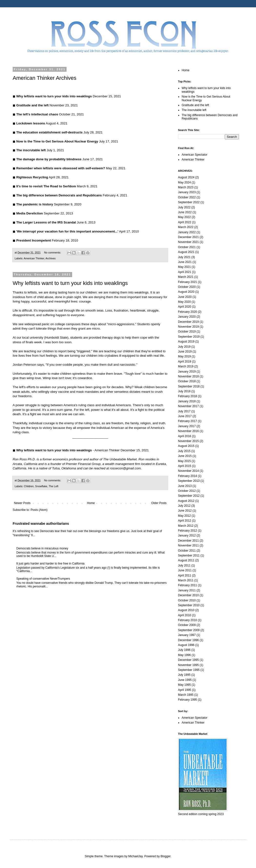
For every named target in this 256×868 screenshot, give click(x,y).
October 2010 (187, 600)
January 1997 (187, 635)
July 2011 (184, 565)
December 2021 (188, 237)
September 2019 (189, 337)
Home (91, 503)
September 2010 (189, 605)
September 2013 (189, 481)
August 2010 (186, 610)
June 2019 (185, 352)
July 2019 (184, 347)
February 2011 (187, 585)
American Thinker (34, 258)
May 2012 (184, 516)
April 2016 (185, 436)
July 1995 (184, 675)
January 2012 (187, 535)
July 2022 (184, 207)
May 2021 (184, 267)
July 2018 (184, 391)
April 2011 (185, 575)
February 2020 (187, 312)
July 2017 (184, 411)
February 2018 (187, 396)
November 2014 (188, 471)
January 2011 (187, 590)
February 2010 (187, 620)
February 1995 (187, 700)
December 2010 (188, 595)
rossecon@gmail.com (125, 468)
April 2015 (185, 466)
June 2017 (185, 416)
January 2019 (187, 372)
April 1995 (185, 690)
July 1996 (184, 650)
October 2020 (187, 287)
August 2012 (186, 501)
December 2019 (188, 322)
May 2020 (184, 302)
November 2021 (188, 242)
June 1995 (185, 680)
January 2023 (187, 192)
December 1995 (188, 660)
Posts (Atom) (39, 510)
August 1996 (186, 645)
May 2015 (184, 461)
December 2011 (188, 541)
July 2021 (184, 257)
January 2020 (187, 317)
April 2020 (185, 307)
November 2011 (188, 545)
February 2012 (187, 531)
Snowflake (41, 486)
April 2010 (185, 615)
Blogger (166, 856)
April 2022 (185, 222)
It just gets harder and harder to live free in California (50, 564)
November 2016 (188, 431)
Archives (50, 258)
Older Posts (159, 503)
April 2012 (185, 521)
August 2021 (186, 252)
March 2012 (186, 526)
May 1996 (184, 655)
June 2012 (185, 511)
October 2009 (187, 625)
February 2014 (187, 476)
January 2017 (187, 426)
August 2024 (186, 177)
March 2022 (186, 227)
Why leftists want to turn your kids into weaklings (70, 283)
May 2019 (184, 356)
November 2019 (188, 327)
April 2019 (185, 362)
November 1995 (188, 665)
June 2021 (185, 262)
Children (29, 486)
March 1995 (186, 695)
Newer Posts (22, 503)
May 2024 (184, 182)
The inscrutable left (194, 110)
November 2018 (188, 376)
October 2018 (187, 381)
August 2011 (186, 560)
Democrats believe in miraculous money (42, 548)
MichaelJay (135, 856)
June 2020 (185, 297)
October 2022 (187, 197)
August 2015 (186, 446)
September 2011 (189, 555)
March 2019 (186, 366)
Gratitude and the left (195, 105)
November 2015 (188, 441)
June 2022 (185, 212)
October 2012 (187, 491)
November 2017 (188, 406)
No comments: (53, 252)
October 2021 (187, 247)
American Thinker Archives (44, 78)
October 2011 (187, 551)
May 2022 (184, 217)
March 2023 (186, 187)
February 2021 (187, 282)
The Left (54, 486)
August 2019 (186, 342)
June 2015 (185, 456)
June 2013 (185, 486)
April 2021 (185, 272)
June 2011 (185, 570)
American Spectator (194, 155)
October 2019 (187, 332)
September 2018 (189, 386)
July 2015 (184, 451)
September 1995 (189, 670)
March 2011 (186, 580)
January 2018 (187, 401)
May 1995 (184, 685)
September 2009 (189, 630)
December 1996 (188, 640)
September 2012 (189, 496)
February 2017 (187, 421)
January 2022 (187, 232)
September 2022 (189, 202)
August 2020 (186, 292)
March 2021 (186, 277)
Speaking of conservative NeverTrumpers (43, 579)
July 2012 (184, 506)
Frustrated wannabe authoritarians (41, 524)
